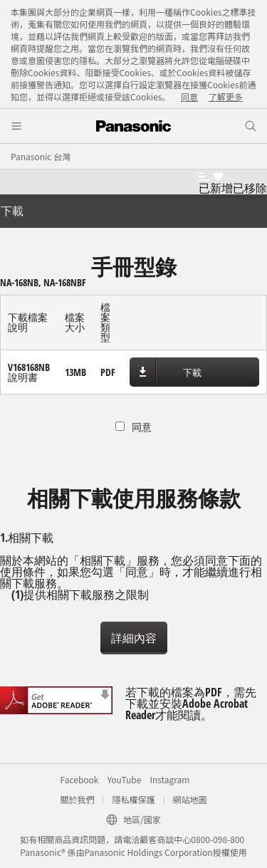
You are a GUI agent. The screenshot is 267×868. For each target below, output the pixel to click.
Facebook (80, 779)
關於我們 (77, 799)
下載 (192, 372)
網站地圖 (190, 799)
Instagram (169, 779)
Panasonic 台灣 (41, 156)
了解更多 (226, 96)
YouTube (124, 779)
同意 (189, 96)
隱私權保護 (133, 799)
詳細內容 (134, 638)
